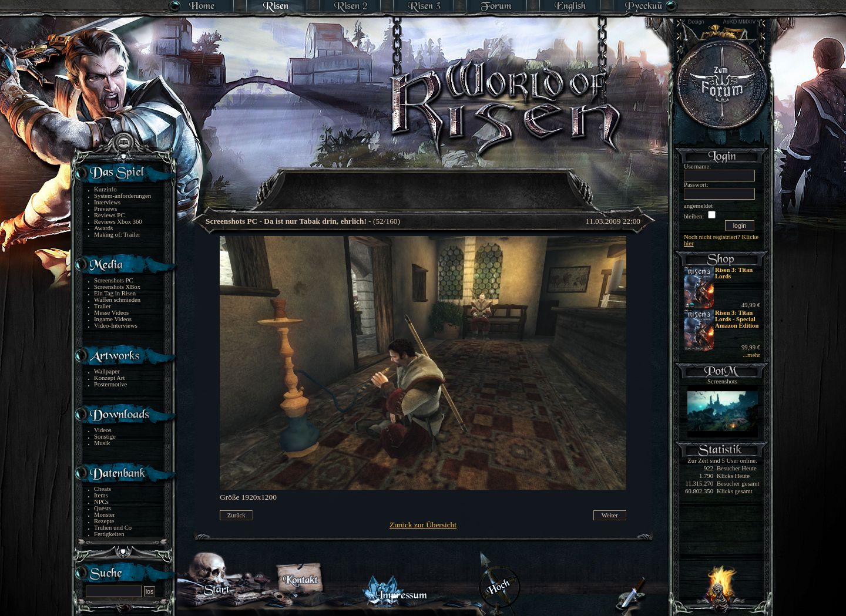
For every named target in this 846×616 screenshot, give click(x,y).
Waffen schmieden (117, 300)
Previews (105, 209)
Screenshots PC (114, 280)
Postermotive (110, 384)
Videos (103, 430)
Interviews (107, 202)
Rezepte (104, 521)
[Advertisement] (424, 182)
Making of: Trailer (117, 235)
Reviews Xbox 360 (118, 222)
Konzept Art (109, 378)
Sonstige (105, 437)
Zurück (236, 515)
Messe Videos (111, 313)
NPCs (101, 502)
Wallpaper (107, 371)
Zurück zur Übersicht (423, 525)
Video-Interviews (116, 326)
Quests (103, 508)
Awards (103, 228)
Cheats (103, 489)
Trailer (103, 306)
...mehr (751, 355)
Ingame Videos (113, 319)
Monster (105, 515)
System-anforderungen (122, 196)
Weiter (610, 515)
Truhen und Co (113, 528)
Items (101, 495)
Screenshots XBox (117, 287)
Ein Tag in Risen (115, 293)
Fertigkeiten (109, 534)
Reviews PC (109, 215)
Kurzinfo (105, 189)
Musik (102, 443)
